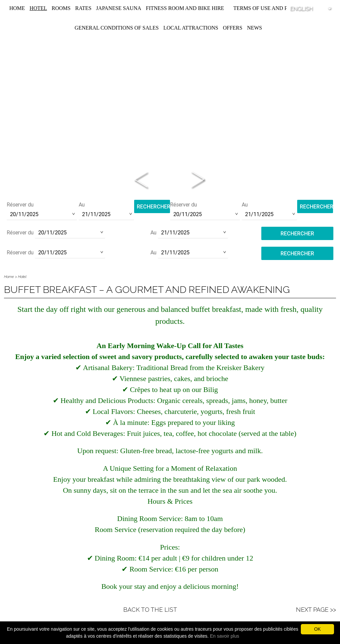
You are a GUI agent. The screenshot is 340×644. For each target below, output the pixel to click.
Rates (83, 8)
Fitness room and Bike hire (185, 8)
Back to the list (150, 610)
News (255, 28)
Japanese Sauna (119, 8)
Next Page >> (316, 610)
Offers (233, 28)
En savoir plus (224, 636)
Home (17, 8)
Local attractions (191, 28)
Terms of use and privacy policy (280, 8)
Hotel (38, 8)
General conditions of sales (117, 28)
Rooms (61, 8)
